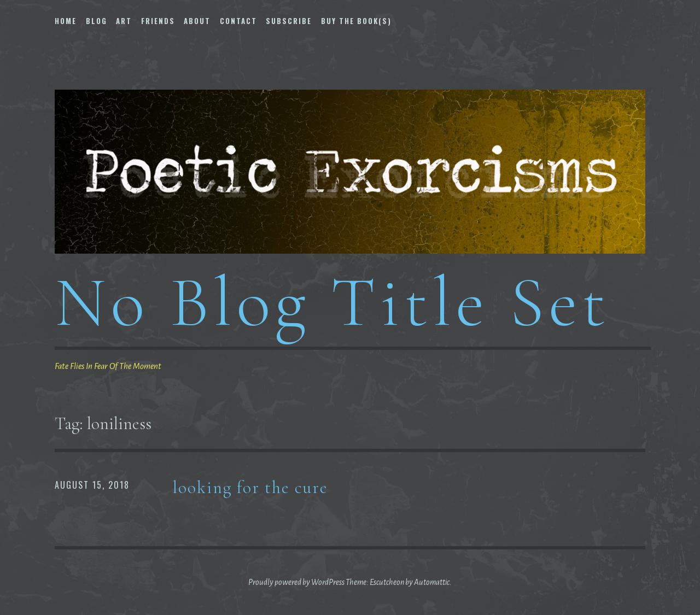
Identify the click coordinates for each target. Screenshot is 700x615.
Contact (238, 21)
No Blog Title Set (332, 302)
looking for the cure (250, 487)
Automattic (432, 582)
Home (66, 21)
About (197, 21)
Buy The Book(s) (356, 21)
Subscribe (289, 21)
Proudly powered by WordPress (296, 582)
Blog (97, 21)
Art (124, 21)
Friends (158, 21)
